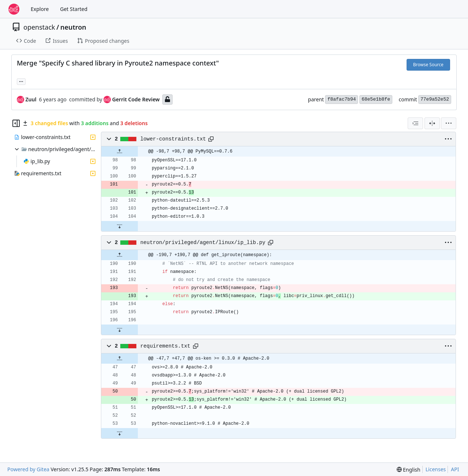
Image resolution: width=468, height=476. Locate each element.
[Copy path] (211, 139)
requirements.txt (165, 346)
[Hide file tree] (16, 123)
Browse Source (428, 65)
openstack (39, 27)
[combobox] (415, 123)
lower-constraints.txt (173, 139)
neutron (73, 27)
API (455, 469)
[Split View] (432, 123)
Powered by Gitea (28, 469)
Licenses (436, 469)
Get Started (74, 9)
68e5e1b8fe (376, 99)
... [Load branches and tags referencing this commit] (21, 81)
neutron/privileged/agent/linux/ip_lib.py (203, 243)
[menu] (449, 123)
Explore (40, 9)
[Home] (14, 9)
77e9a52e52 (435, 99)
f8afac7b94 (341, 99)
